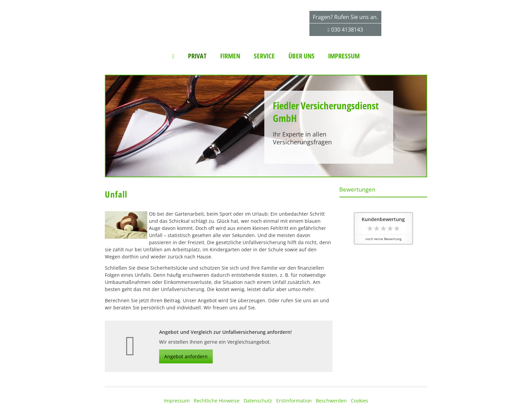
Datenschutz (258, 401)
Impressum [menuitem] (344, 56)
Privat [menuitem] (197, 56)
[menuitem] (174, 56)
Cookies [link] (359, 401)
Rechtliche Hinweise (217, 401)
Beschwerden (331, 401)
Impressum (177, 401)
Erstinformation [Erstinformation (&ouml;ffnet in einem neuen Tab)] (294, 401)
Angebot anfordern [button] (186, 356)
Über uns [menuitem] (301, 56)
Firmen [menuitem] (230, 56)
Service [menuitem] (264, 56)
